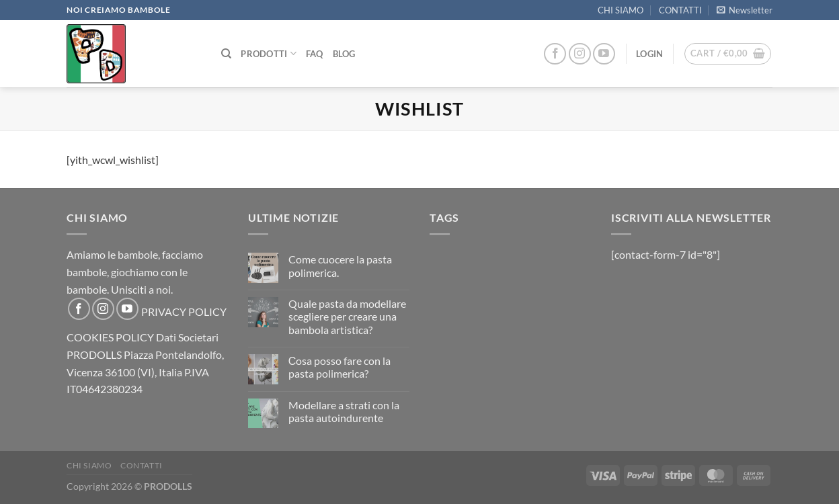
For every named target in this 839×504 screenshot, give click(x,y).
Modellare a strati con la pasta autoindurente (344, 411)
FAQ (315, 54)
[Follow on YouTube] (604, 54)
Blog (344, 54)
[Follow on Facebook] (555, 54)
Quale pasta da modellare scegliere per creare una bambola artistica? (347, 316)
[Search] (226, 54)
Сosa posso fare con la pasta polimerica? (340, 367)
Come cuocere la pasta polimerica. (340, 265)
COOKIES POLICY (110, 337)
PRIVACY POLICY (184, 311)
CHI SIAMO (621, 10)
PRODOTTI (269, 53)
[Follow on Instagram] (580, 54)
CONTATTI (680, 10)
